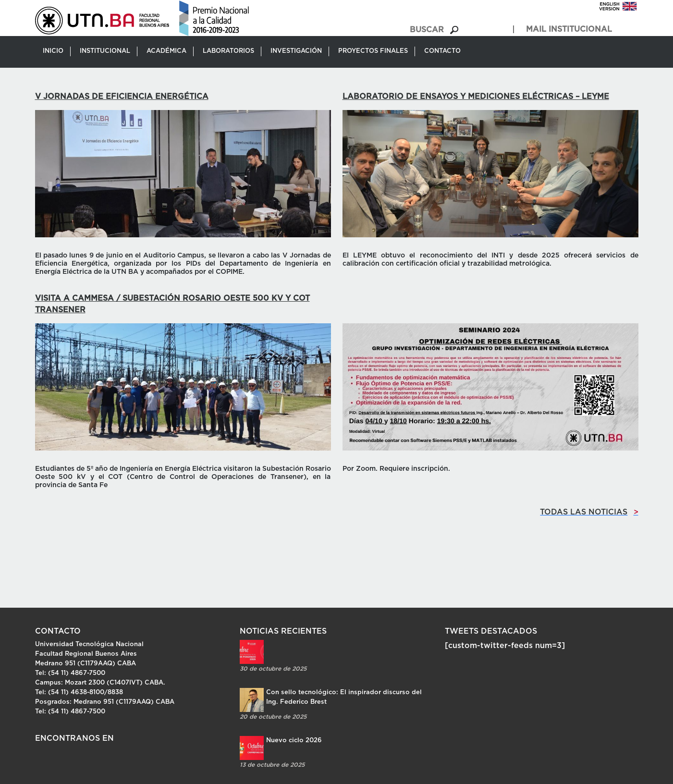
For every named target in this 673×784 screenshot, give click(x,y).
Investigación (296, 51)
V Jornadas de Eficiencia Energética (122, 97)
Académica (166, 51)
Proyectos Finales (373, 51)
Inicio (53, 51)
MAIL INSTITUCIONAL (569, 29)
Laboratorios (228, 51)
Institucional (105, 51)
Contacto (442, 51)
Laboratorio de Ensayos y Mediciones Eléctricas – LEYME (476, 97)
